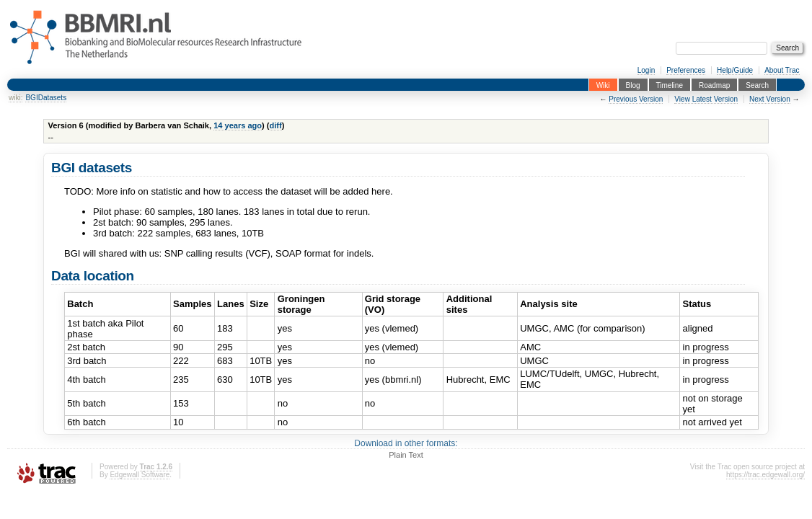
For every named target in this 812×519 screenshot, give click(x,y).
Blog (633, 85)
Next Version (770, 99)
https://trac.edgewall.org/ (765, 475)
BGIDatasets (46, 98)
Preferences (686, 70)
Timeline (670, 85)
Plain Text (406, 455)
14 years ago (238, 125)
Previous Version (636, 99)
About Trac (782, 70)
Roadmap (714, 85)
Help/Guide (735, 70)
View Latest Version (706, 99)
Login (646, 70)
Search (757, 85)
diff (276, 125)
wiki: (16, 98)
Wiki (603, 85)
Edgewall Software (140, 475)
